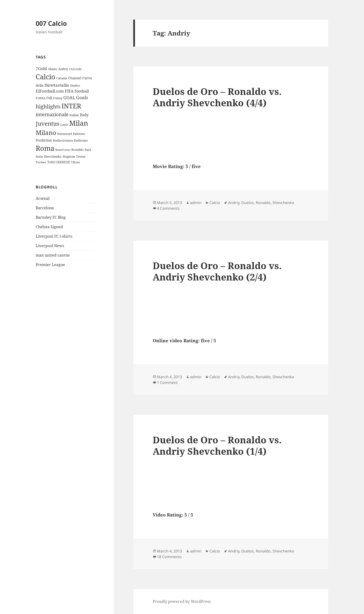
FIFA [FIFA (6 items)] (69, 91)
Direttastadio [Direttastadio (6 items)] (57, 85)
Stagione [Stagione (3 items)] (69, 156)
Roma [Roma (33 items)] (45, 148)
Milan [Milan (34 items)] (79, 123)
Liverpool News (50, 246)
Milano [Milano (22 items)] (46, 133)
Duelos (248, 203)
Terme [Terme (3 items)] (81, 156)
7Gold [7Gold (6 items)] (41, 69)
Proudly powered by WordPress (182, 601)
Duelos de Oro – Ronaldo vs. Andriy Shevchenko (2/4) (217, 271)
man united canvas (53, 255)
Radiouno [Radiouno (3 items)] (81, 140)
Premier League (50, 265)
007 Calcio (51, 23)
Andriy (234, 203)
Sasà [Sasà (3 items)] (88, 150)
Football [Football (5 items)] (82, 91)
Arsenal (43, 198)
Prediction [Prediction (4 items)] (44, 140)
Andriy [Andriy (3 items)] (63, 69)
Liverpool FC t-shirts (54, 236)
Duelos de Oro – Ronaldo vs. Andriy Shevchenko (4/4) (217, 97)
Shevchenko (283, 203)
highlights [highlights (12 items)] (48, 106)
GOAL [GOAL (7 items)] (69, 98)
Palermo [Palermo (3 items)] (79, 134)
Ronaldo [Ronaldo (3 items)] (78, 150)
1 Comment (167, 383)
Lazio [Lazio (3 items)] (64, 125)
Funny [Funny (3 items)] (58, 98)
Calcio (215, 203)
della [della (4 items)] (40, 85)
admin (196, 203)
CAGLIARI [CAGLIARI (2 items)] (75, 69)
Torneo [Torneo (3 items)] (41, 162)
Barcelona (45, 208)
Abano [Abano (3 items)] (52, 69)
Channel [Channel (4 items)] (75, 78)
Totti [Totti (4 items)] (51, 162)
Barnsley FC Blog (51, 217)
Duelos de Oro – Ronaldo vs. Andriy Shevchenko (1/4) (217, 445)
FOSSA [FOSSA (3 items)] (41, 98)
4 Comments (168, 208)
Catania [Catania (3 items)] (62, 78)
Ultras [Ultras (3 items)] (76, 162)
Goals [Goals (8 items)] (82, 98)
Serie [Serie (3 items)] (39, 156)
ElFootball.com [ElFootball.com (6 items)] (50, 91)
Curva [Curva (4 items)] (87, 78)
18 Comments (169, 557)
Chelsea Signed (49, 227)
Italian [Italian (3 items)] (74, 115)
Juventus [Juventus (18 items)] (48, 123)
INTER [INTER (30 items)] (71, 106)
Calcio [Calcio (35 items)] (45, 77)
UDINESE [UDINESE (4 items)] (63, 162)
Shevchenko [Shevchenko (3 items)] (53, 156)
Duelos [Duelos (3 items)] (75, 85)
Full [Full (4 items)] (49, 98)
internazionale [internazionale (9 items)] (52, 114)
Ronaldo (263, 203)
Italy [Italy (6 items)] (84, 115)
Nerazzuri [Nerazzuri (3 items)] (65, 134)
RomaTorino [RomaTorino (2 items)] (63, 150)
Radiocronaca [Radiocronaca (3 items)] (63, 140)
